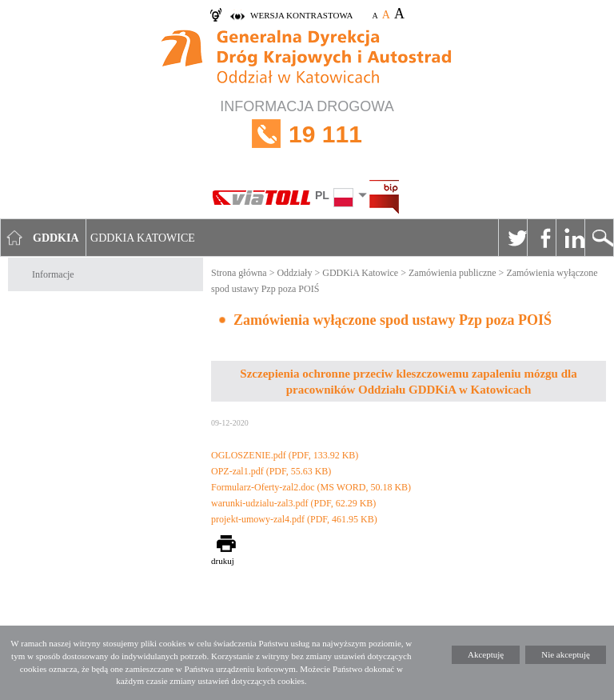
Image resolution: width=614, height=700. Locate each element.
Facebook (541, 238)
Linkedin (570, 238)
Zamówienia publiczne (453, 273)
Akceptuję (486, 654)
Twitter (512, 238)
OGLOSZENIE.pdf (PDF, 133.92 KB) (285, 455)
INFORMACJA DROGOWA (307, 134)
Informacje (53, 274)
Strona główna (239, 273)
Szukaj (599, 238)
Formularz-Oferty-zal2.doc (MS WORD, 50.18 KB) (311, 487)
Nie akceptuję (566, 654)
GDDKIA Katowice (143, 238)
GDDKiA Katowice (360, 273)
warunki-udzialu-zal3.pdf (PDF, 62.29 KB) (293, 503)
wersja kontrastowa (301, 15)
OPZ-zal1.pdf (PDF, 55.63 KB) (271, 471)
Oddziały (294, 273)
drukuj (223, 561)
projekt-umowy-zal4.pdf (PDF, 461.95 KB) (294, 519)
